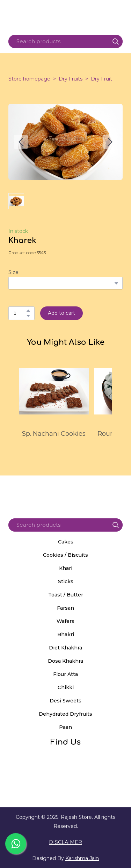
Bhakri (66, 634)
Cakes (66, 542)
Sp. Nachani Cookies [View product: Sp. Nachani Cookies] (54, 434)
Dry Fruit (101, 79)
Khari (66, 568)
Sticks (66, 581)
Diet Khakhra (65, 648)
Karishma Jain (82, 858)
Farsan (65, 608)
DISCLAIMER (65, 842)
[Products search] (65, 41)
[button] (116, 41)
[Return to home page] (65, 494)
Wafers (65, 621)
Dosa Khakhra (65, 661)
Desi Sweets (65, 701)
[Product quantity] (20, 313)
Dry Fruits (71, 79)
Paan (65, 727)
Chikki (66, 687)
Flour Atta (65, 674)
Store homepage (29, 79)
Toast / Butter (66, 595)
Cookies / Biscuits (65, 555)
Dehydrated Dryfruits (65, 714)
